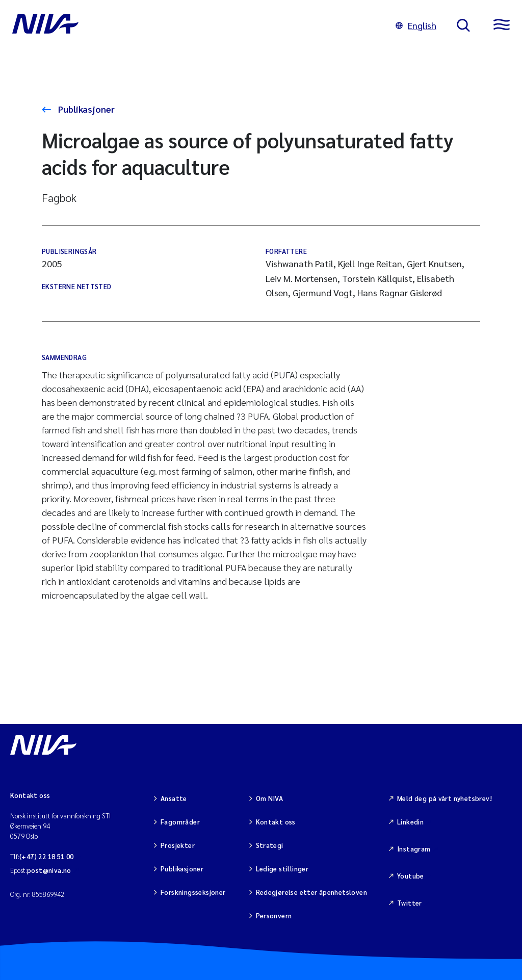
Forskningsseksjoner (193, 892)
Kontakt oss (276, 822)
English (416, 25)
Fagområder (180, 822)
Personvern (274, 915)
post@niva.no (49, 870)
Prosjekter (178, 845)
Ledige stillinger (282, 869)
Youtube (411, 876)
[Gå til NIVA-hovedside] (194, 25)
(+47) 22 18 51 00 (47, 856)
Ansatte (174, 798)
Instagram (414, 849)
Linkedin (410, 822)
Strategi (270, 845)
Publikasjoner (85, 109)
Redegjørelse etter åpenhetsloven (311, 892)
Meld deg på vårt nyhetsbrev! (445, 798)
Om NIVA (270, 798)
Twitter (410, 903)
